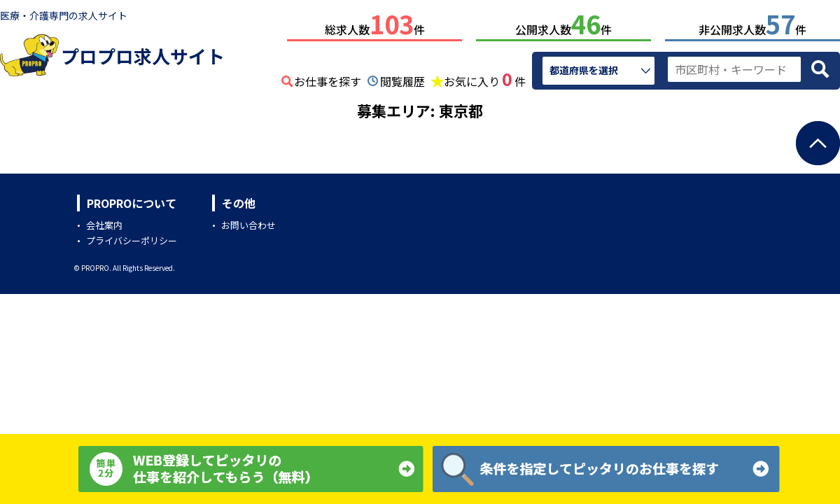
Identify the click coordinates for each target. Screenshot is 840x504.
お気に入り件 (485, 77)
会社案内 (104, 222)
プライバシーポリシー (132, 238)
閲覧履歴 (402, 78)
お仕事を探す (328, 78)
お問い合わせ (248, 222)
